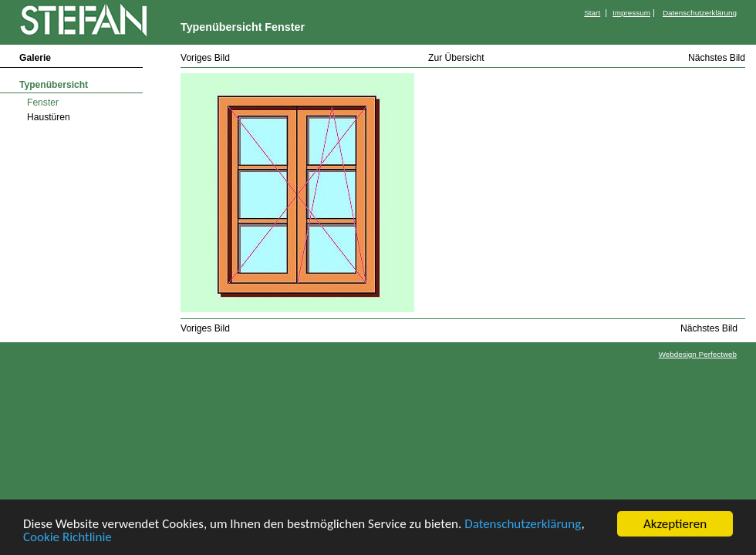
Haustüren (49, 117)
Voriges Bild (205, 58)
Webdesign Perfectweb (698, 354)
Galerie (35, 58)
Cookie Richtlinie (67, 538)
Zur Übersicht (456, 58)
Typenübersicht (54, 85)
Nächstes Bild (717, 58)
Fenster (43, 103)
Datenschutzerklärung (523, 525)
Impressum (631, 13)
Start (592, 13)
